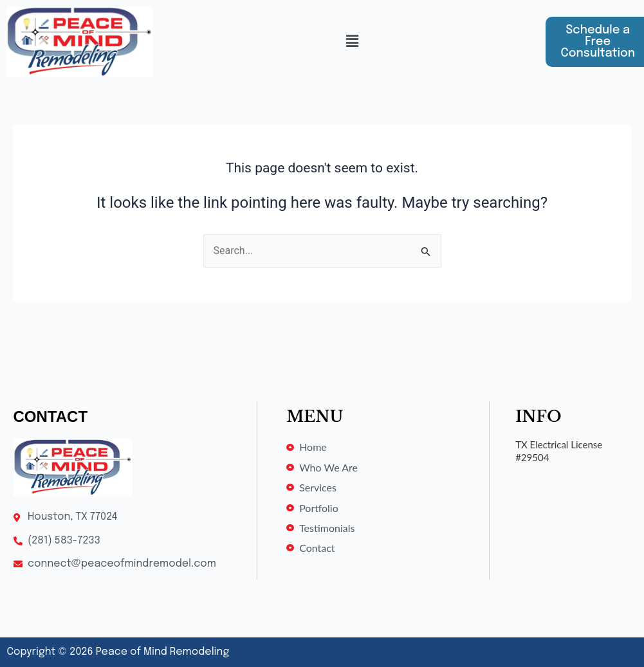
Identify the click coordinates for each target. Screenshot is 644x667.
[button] (352, 42)
